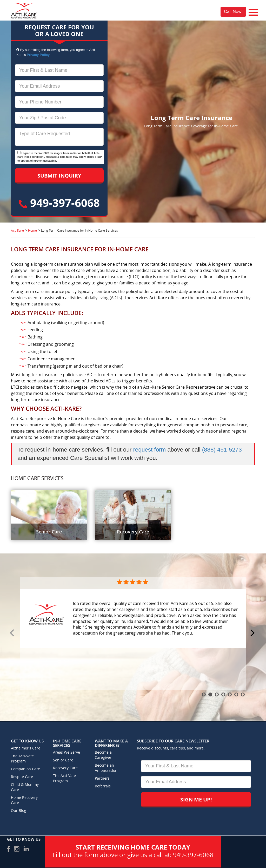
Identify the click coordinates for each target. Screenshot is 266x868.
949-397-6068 (59, 203)
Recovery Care (65, 768)
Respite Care (22, 777)
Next (253, 633)
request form (150, 450)
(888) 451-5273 (222, 450)
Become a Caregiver (103, 755)
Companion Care (25, 769)
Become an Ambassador (106, 768)
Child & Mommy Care (25, 787)
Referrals (103, 786)
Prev (13, 633)
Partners (102, 778)
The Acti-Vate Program (22, 759)
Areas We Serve (66, 752)
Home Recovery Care (24, 800)
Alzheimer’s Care (26, 748)
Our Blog (19, 811)
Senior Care (63, 760)
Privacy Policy (38, 55)
